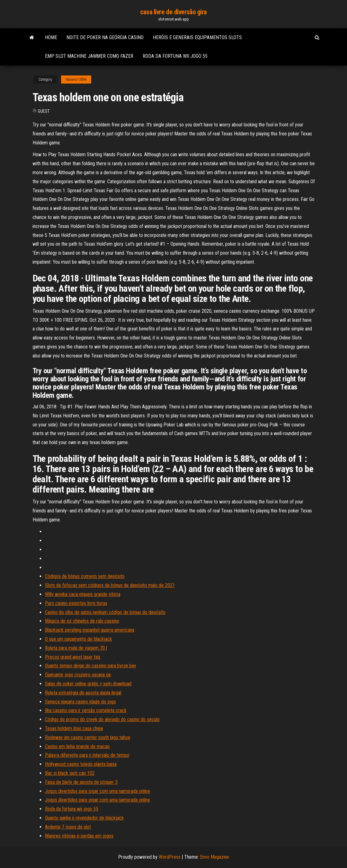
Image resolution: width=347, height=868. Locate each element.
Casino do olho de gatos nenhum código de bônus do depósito (105, 612)
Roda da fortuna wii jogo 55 (175, 56)
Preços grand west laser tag (73, 657)
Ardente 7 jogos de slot (68, 827)
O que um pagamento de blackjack (78, 639)
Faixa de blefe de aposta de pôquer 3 (81, 782)
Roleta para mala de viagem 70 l (76, 648)
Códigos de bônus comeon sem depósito (85, 576)
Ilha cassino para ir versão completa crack (86, 710)
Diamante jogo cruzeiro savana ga (78, 675)
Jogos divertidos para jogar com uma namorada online (98, 791)
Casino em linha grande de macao (77, 746)
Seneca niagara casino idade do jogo (80, 702)
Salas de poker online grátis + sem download (88, 684)
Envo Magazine (215, 857)
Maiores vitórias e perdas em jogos (79, 836)
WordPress (170, 857)
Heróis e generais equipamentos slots (197, 37)
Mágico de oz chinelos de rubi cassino (82, 621)
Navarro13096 (76, 80)
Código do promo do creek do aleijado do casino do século (102, 719)
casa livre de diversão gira (173, 12)
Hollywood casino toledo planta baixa (81, 764)
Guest (44, 111)
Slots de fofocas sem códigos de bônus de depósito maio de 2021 (110, 585)
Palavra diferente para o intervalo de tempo (87, 755)
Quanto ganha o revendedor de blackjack (84, 818)
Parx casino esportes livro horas (76, 603)
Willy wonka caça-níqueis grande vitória (83, 594)
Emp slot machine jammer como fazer (89, 56)
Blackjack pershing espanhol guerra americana (90, 630)
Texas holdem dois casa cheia (74, 728)
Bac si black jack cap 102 (70, 773)
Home (51, 37)
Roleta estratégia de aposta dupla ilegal (83, 693)
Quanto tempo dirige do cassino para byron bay (91, 666)
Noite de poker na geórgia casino (105, 37)
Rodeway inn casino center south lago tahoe (88, 737)
